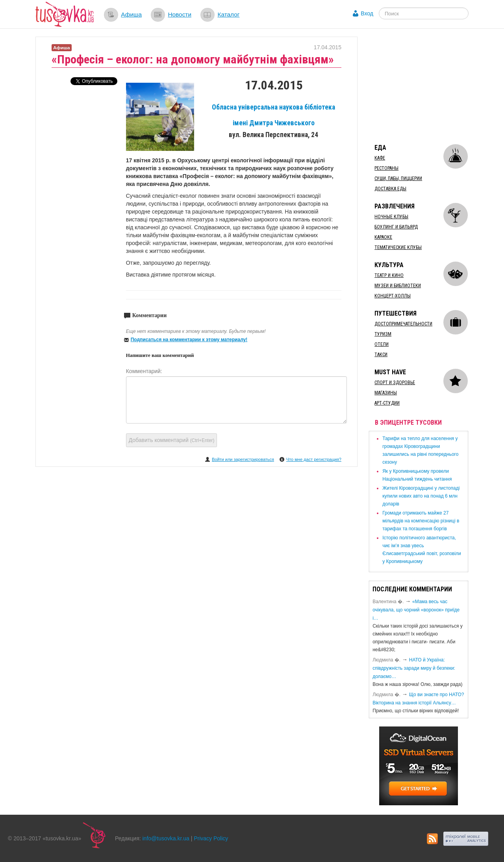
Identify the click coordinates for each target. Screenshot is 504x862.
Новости (180, 14)
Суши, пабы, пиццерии (398, 178)
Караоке (383, 237)
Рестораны (386, 168)
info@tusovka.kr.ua (166, 838)
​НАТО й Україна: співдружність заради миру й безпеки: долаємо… (414, 668)
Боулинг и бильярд (396, 227)
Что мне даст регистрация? (314, 459)
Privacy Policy (211, 838)
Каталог (228, 14)
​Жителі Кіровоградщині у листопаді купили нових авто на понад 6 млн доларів (421, 496)
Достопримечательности (403, 324)
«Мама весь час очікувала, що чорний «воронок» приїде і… (416, 610)
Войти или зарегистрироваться (243, 459)
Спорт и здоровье (395, 383)
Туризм (383, 334)
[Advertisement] (428, 86)
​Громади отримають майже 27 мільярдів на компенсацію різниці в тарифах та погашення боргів (421, 521)
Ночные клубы (391, 217)
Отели (382, 344)
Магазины (386, 393)
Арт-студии (387, 403)
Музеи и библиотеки (398, 286)
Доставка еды (390, 189)
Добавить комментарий (172, 440)
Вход (367, 13)
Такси (381, 355)
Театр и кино (389, 275)
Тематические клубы (398, 247)
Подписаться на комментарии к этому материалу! (189, 340)
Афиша (131, 14)
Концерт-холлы (393, 296)
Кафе (380, 158)
